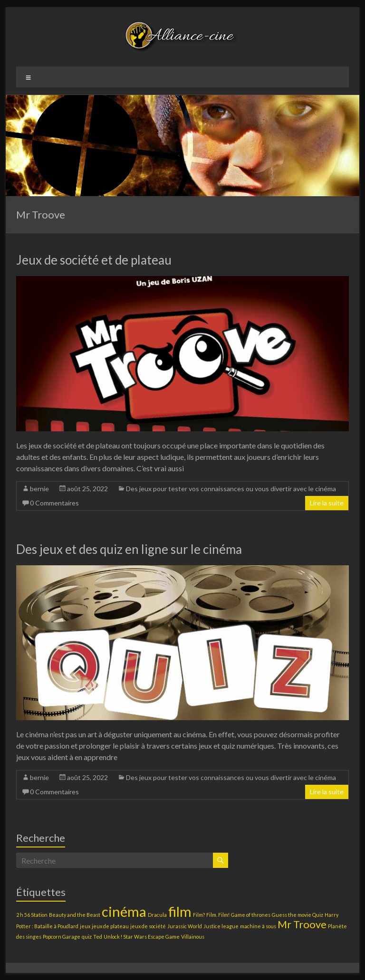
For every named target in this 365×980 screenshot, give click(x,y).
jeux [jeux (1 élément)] (85, 926)
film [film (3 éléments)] (180, 911)
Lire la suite (327, 503)
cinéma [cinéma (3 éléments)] (124, 911)
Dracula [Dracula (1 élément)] (157, 915)
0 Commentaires (54, 503)
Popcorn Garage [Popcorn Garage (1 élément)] (62, 937)
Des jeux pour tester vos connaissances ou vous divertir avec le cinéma (231, 489)
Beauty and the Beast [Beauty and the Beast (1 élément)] (75, 915)
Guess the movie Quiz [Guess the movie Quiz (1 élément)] (298, 915)
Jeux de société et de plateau (94, 260)
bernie (39, 489)
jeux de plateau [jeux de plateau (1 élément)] (110, 926)
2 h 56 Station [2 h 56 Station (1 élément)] (32, 915)
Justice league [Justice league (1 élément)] (221, 926)
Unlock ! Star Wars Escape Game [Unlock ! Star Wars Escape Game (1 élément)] (142, 937)
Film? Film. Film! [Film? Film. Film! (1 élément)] (211, 915)
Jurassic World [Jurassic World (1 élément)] (185, 926)
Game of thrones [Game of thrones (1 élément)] (251, 915)
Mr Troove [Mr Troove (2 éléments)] (302, 924)
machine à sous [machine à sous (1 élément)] (258, 926)
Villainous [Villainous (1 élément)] (193, 937)
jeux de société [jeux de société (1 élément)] (148, 926)
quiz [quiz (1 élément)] (87, 937)
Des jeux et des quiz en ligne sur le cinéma (129, 549)
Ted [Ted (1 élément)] (98, 937)
